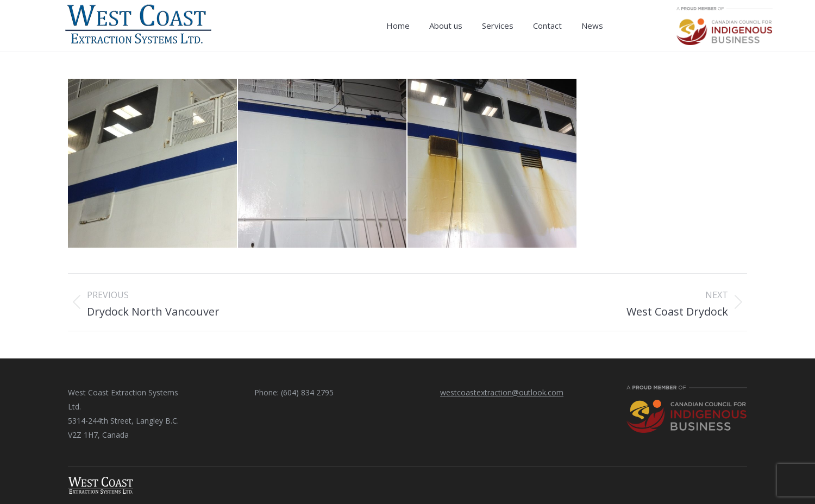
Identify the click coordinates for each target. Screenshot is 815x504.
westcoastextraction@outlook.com (502, 392)
